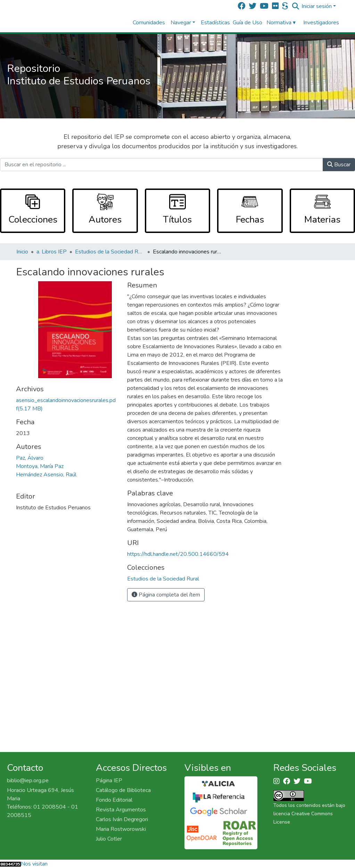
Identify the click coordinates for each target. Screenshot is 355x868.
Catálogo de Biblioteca (123, 790)
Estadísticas (215, 23)
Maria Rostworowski (121, 829)
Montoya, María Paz (40, 466)
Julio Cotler (109, 839)
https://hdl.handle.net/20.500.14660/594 (178, 554)
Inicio (22, 252)
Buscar (339, 165)
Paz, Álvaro (30, 458)
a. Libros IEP (52, 252)
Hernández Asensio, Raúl (46, 475)
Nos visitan (34, 864)
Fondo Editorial (114, 800)
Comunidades (149, 23)
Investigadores (321, 23)
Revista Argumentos (121, 810)
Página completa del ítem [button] (166, 595)
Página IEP (109, 781)
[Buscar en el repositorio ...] (162, 165)
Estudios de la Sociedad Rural (110, 252)
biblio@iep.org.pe (28, 781)
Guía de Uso (247, 23)
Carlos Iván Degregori (122, 819)
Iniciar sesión (317, 6)
